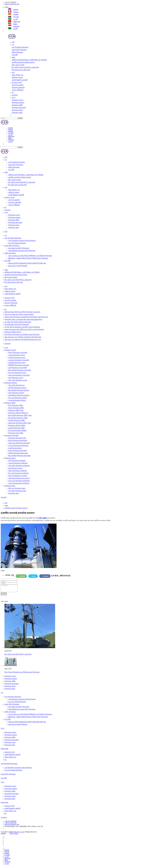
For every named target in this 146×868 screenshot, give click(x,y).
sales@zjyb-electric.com (12, 4)
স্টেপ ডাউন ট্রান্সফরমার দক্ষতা (17, 491)
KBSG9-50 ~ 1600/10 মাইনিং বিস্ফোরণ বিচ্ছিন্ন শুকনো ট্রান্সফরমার (28, 258)
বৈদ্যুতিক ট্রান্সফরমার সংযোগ (17, 358)
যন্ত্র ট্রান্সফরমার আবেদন (15, 468)
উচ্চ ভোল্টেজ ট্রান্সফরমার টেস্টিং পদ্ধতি (20, 415)
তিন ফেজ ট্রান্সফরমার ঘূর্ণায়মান (18, 398)
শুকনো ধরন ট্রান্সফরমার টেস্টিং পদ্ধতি (20, 423)
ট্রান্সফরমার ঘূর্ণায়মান (18, 103)
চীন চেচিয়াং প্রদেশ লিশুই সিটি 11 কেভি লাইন (25, 67)
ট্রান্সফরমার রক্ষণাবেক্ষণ (19, 108)
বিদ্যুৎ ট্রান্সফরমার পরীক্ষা (16, 405)
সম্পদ (14, 98)
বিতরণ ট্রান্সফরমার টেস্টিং (16, 408)
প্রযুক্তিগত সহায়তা (17, 77)
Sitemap (3, 835)
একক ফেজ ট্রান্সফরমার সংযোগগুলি (19, 375)
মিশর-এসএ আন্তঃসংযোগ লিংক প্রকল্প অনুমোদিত (19, 314)
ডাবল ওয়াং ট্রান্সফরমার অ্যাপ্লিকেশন (19, 481)
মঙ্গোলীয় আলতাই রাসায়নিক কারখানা (23, 62)
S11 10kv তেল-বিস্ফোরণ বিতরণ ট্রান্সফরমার (18, 322)
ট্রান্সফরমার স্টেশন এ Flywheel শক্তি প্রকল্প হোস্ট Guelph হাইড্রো (23, 320)
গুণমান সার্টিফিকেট (18, 90)
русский (13, 17)
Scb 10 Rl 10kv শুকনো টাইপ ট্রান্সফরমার (17, 325)
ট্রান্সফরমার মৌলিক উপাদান (13, 332)
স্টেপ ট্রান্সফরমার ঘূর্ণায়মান (16, 393)
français (13, 12)
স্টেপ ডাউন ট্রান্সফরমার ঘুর (16, 385)
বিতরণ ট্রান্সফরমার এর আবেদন (18, 476)
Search (20, 118)
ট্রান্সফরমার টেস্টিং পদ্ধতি (16, 410)
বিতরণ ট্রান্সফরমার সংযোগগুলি (18, 353)
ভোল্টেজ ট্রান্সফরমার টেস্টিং (17, 428)
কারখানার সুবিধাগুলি (18, 88)
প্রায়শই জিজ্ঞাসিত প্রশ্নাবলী (20, 80)
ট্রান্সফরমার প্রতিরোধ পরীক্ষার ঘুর (18, 413)
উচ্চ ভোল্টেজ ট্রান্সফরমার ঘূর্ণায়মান (19, 390)
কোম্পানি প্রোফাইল (18, 85)
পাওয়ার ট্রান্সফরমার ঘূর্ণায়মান (17, 400)
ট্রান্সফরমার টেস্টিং (17, 105)
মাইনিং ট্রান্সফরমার (17, 52)
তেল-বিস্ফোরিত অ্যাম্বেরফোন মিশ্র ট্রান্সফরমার (22, 241)
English (13, 10)
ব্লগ (13, 93)
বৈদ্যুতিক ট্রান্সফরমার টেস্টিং (17, 421)
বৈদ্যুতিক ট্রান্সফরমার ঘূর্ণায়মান (17, 388)
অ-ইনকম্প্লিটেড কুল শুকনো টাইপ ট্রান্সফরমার (22, 251)
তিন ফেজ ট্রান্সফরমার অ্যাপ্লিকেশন (18, 473)
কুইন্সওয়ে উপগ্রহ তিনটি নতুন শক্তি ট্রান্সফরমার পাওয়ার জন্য (22, 312)
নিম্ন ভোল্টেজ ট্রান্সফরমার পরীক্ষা (18, 418)
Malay (13, 24)
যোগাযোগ (15, 95)
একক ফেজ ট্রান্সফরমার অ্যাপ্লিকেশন (19, 483)
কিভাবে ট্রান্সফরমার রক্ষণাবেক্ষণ (18, 441)
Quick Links (4, 750)
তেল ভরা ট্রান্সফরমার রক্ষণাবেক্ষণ (18, 446)
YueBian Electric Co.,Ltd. (16, 833)
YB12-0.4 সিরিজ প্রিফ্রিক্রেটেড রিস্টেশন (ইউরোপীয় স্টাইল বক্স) (27, 263)
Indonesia (14, 26)
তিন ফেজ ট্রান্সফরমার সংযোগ (17, 373)
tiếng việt (14, 22)
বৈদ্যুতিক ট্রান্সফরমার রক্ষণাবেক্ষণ (18, 453)
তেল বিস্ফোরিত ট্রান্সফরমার (20, 47)
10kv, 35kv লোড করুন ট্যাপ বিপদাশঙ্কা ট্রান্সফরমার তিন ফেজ (23, 340)
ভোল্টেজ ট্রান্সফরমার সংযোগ (17, 363)
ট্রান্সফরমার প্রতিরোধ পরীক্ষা (17, 426)
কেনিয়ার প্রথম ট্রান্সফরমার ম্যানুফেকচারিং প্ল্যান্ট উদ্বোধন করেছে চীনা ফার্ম (26, 317)
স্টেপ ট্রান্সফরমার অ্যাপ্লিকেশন (17, 461)
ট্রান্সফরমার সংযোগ (18, 100)
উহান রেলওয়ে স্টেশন (18, 65)
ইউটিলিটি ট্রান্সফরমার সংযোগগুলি (19, 365)
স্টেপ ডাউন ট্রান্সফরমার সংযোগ (18, 380)
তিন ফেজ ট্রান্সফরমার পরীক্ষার (17, 431)
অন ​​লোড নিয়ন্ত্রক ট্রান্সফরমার (17, 243)
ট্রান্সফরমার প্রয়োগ (17, 110)
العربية (13, 19)
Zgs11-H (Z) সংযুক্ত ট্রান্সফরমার (18, 266)
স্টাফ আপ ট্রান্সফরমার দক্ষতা (17, 488)
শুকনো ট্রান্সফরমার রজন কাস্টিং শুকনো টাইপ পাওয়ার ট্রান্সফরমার (24, 330)
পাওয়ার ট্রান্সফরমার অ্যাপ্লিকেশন (18, 463)
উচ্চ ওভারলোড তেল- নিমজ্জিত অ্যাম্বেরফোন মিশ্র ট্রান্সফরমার (23, 337)
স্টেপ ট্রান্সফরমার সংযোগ (16, 378)
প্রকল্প (13, 57)
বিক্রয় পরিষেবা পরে (18, 75)
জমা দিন (4, 595)
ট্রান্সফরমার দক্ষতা (17, 113)
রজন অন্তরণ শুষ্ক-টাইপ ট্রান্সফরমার (19, 248)
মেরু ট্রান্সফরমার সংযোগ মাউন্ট (17, 368)
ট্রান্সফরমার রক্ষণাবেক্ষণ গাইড (17, 438)
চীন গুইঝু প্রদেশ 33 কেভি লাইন (21, 70)
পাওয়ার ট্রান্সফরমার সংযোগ (17, 355)
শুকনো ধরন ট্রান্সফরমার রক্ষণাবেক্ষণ (19, 443)
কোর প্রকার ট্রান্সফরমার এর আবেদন (19, 478)
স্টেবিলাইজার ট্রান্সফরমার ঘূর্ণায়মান (19, 395)
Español (13, 14)
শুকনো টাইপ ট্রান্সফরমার (19, 50)
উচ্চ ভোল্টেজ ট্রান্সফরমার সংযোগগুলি (20, 370)
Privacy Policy (14, 835)
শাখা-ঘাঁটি (15, 55)
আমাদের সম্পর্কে (17, 83)
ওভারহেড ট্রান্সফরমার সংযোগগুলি (19, 360)
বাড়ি (13, 42)
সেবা (13, 72)
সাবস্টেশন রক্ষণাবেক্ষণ (15, 448)
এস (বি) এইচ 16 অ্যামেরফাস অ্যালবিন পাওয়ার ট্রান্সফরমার (22, 327)
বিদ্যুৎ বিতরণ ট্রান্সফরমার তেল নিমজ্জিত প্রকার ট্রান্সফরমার (22, 335)
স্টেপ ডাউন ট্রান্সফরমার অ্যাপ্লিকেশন (19, 466)
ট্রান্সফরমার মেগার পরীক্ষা (16, 433)
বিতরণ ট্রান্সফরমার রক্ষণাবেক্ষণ (18, 451)
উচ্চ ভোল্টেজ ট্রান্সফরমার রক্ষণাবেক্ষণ (19, 456)
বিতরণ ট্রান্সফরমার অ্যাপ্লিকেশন (18, 471)
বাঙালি (13, 29)
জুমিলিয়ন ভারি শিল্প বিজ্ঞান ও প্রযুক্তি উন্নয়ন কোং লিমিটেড (29, 60)
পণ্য (13, 45)
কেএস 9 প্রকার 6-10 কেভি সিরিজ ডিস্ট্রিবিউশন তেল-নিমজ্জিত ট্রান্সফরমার (30, 256)
